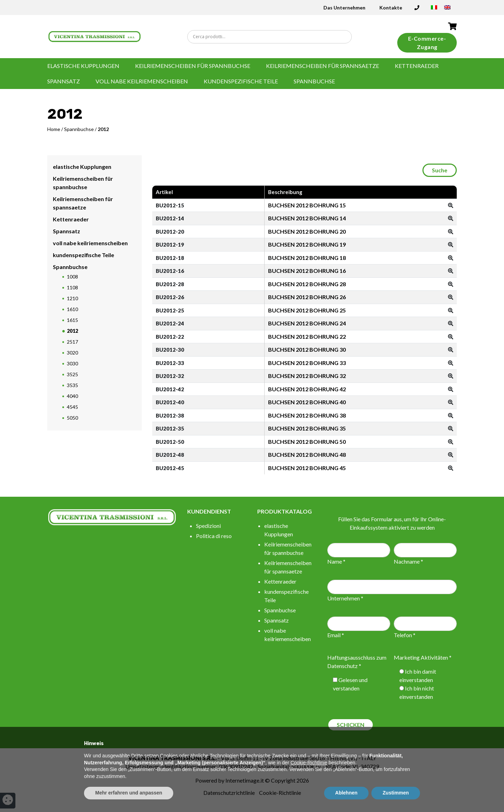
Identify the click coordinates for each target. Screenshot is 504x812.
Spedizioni (208, 526)
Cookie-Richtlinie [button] (309, 763)
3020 (72, 353)
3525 (72, 374)
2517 (72, 342)
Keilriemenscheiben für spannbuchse (193, 66)
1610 (72, 309)
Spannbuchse (314, 81)
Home (54, 129)
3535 (72, 385)
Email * (336, 635)
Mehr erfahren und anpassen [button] (129, 793)
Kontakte (391, 8)
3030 (72, 363)
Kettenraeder (417, 66)
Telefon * (405, 635)
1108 (72, 287)
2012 (72, 331)
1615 (72, 320)
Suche (440, 170)
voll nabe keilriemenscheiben (142, 81)
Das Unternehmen (344, 8)
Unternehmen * (345, 598)
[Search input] (271, 37)
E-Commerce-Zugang (427, 43)
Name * (336, 561)
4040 (72, 396)
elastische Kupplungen (83, 66)
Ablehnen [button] (346, 793)
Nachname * (408, 561)
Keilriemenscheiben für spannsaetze (323, 66)
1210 (72, 298)
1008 (72, 277)
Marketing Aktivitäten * (423, 657)
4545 (72, 407)
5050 (72, 418)
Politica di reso (214, 536)
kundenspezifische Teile (241, 81)
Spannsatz (64, 81)
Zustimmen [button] (396, 793)
